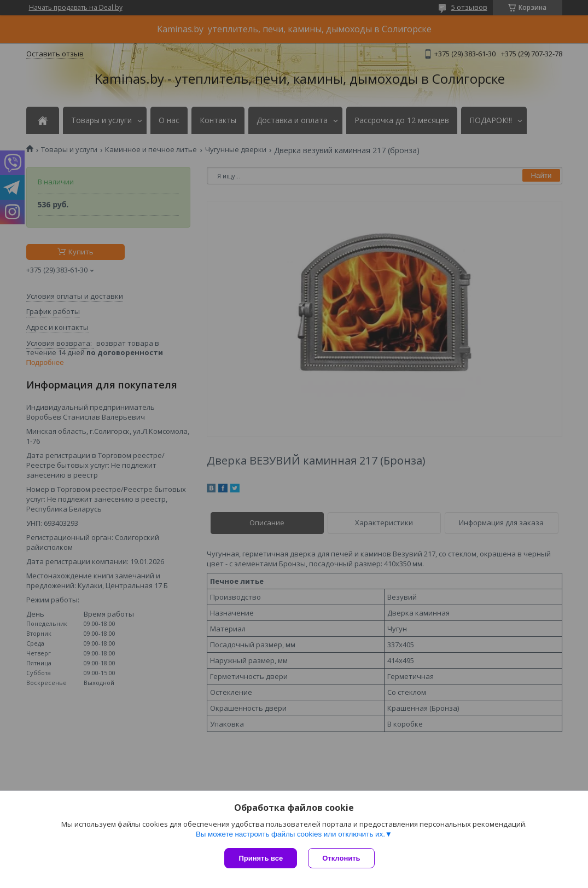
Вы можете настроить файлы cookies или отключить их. (290, 834)
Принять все (261, 858)
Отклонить (341, 858)
